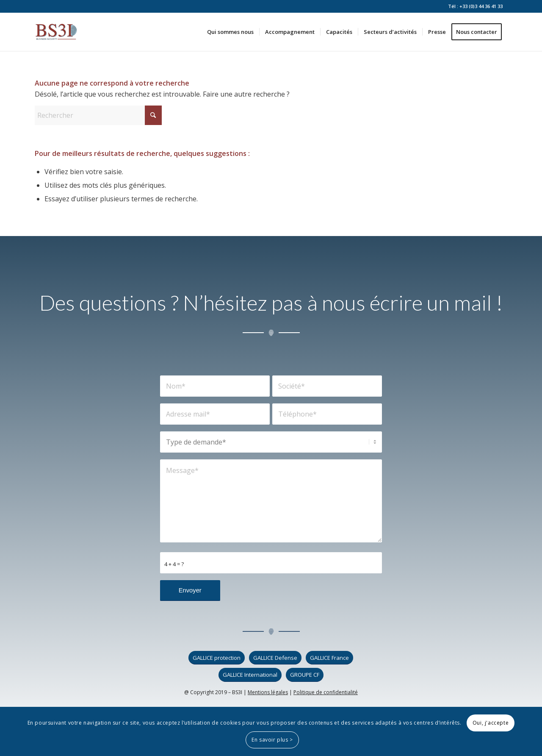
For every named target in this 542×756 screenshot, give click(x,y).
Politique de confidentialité (326, 692)
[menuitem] (230, 32)
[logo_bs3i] (56, 32)
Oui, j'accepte (491, 723)
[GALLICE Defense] (275, 658)
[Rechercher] (98, 115)
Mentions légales (268, 692)
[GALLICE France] (329, 658)
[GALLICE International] (250, 675)
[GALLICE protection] (217, 658)
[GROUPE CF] (305, 675)
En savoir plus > (272, 740)
